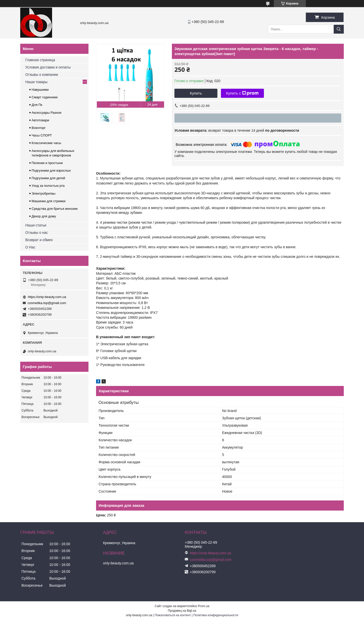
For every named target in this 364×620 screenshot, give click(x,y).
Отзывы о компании (42, 75)
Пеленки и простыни (47, 163)
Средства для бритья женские (55, 209)
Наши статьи (36, 225)
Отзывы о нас (37, 233)
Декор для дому (44, 216)
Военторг (39, 128)
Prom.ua (204, 606)
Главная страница (40, 60)
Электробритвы (43, 193)
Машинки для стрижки (49, 201)
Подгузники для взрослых (51, 170)
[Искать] (339, 29)
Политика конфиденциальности (216, 615)
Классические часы (46, 143)
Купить (196, 93)
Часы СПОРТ (42, 135)
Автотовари (40, 120)
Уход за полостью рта (48, 186)
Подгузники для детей (48, 178)
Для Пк (37, 105)
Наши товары (36, 82)
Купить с (242, 93)
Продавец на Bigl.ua (182, 611)
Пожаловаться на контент (173, 615)
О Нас (30, 247)
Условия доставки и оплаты (48, 67)
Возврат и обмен (39, 240)
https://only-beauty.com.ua (47, 297)
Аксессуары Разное (47, 113)
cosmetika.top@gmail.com (47, 303)
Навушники (40, 90)
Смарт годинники (45, 97)
